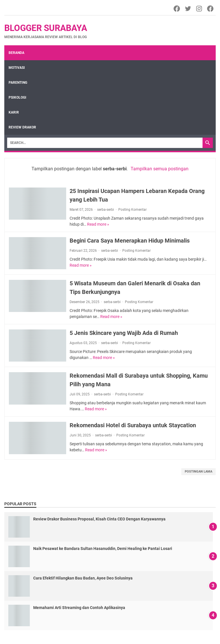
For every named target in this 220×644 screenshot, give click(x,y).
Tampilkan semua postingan (160, 169)
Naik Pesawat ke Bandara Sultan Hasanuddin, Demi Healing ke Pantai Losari (103, 549)
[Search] (105, 143)
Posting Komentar (132, 210)
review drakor (22, 127)
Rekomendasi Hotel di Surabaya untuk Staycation (133, 425)
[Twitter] (188, 9)
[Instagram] (200, 9)
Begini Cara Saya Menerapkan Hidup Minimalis (130, 241)
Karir (14, 112)
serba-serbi (106, 210)
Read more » (98, 224)
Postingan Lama (199, 472)
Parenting (18, 83)
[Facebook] (177, 9)
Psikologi (17, 97)
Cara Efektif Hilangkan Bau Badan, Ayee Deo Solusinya (83, 578)
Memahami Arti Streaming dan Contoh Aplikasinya (79, 608)
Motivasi (17, 68)
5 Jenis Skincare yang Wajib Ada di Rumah (124, 333)
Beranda (16, 53)
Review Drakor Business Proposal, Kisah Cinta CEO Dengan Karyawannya (99, 519)
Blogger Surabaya (46, 28)
